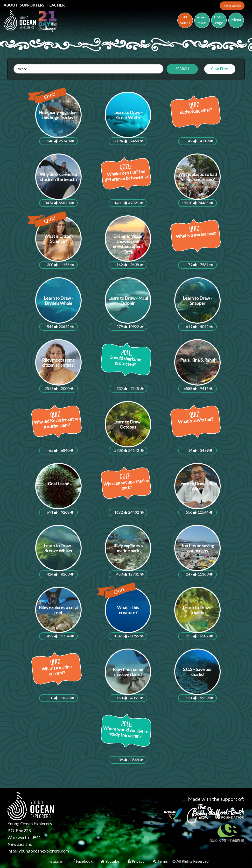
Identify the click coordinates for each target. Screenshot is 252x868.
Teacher (56, 5)
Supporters (32, 5)
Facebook (83, 861)
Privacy (136, 861)
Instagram (56, 861)
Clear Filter (220, 69)
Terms (161, 861)
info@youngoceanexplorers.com (38, 851)
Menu (236, 19)
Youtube (111, 861)
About (11, 5)
